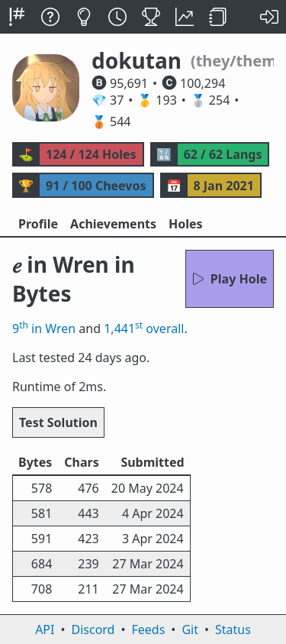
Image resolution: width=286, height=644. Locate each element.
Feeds (149, 629)
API (45, 629)
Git (190, 629)
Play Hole (230, 279)
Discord (93, 629)
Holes (186, 224)
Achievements (113, 224)
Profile (38, 224)
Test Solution (58, 422)
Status (233, 629)
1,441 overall (144, 328)
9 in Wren (44, 328)
